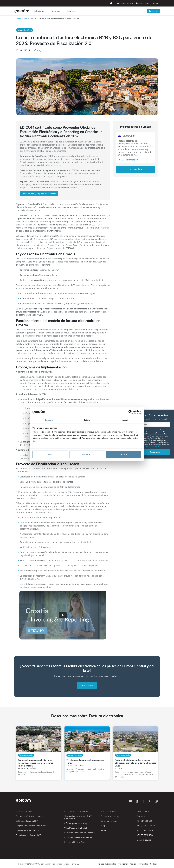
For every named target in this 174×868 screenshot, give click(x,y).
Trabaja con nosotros (124, 3)
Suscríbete (155, 452)
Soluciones (39, 11)
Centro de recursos (109, 821)
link (34, 441)
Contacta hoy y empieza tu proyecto (39, 194)
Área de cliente (142, 3)
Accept (124, 454)
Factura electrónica (25, 30)
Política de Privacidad (139, 864)
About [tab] (125, 420)
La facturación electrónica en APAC (80, 837)
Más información (130, 160)
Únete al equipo (144, 840)
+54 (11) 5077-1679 (146, 826)
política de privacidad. (153, 446)
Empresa (71, 11)
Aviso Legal (123, 864)
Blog (25, 19)
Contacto (153, 11)
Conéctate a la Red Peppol (27, 830)
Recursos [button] (55, 11)
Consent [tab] (49, 420)
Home (18, 19)
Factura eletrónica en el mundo (30, 816)
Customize (87, 454)
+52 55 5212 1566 (145, 835)
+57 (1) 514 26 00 (145, 830)
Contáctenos (87, 685)
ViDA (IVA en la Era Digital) (76, 828)
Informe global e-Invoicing (76, 823)
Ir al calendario (136, 169)
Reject (50, 454)
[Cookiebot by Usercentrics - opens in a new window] (130, 412)
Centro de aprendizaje (110, 816)
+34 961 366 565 (145, 821)
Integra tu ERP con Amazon (76, 842)
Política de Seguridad (107, 864)
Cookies (153, 864)
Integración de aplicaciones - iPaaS (31, 826)
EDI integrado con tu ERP (27, 821)
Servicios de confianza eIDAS (28, 835)
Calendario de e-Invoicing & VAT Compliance (78, 817)
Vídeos (104, 830)
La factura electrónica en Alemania (79, 833)
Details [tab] (87, 420)
